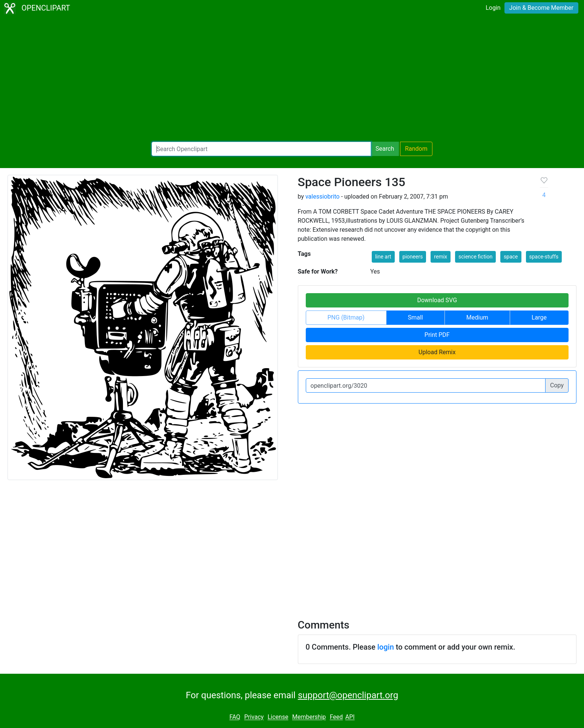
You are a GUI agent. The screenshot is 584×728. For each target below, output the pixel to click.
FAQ (235, 717)
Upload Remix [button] (437, 352)
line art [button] (383, 257)
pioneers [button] (413, 257)
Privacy (254, 717)
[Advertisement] (292, 79)
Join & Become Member (541, 8)
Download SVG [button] (437, 300)
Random (416, 149)
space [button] (511, 257)
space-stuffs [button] (544, 257)
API (350, 717)
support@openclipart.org (348, 695)
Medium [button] (477, 317)
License (278, 717)
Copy (557, 385)
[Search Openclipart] (261, 149)
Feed (336, 717)
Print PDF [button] (437, 335)
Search (385, 149)
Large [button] (539, 317)
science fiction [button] (475, 257)
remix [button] (441, 257)
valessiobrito (323, 197)
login (386, 647)
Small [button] (415, 317)
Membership (309, 717)
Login (493, 8)
